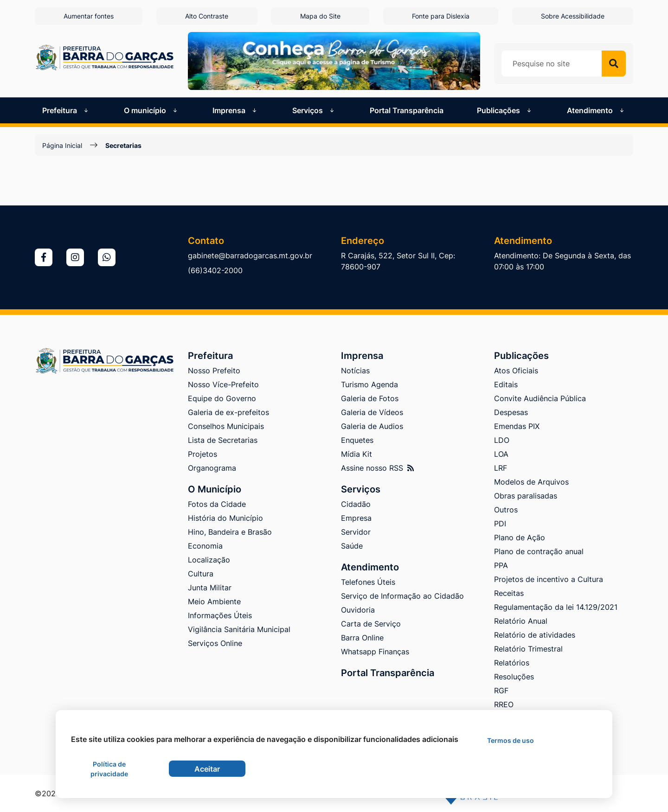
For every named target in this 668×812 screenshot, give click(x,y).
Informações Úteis (220, 615)
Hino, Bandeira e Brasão (230, 532)
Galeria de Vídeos (372, 412)
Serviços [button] (314, 110)
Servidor (356, 532)
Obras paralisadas (526, 496)
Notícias (355, 371)
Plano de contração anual (539, 551)
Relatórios (512, 663)
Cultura (201, 574)
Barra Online (362, 638)
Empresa (356, 518)
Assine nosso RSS (377, 468)
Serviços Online (215, 643)
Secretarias (123, 145)
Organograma (212, 468)
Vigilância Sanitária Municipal (239, 629)
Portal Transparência (407, 110)
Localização (209, 560)
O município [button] (151, 110)
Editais (506, 384)
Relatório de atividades (535, 635)
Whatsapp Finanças (375, 652)
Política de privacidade (109, 769)
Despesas (511, 412)
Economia (205, 546)
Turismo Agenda (369, 384)
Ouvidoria (358, 610)
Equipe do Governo (222, 398)
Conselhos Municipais (226, 426)
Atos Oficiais (516, 371)
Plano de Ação (520, 537)
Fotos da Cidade (217, 504)
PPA (501, 565)
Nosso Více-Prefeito (223, 384)
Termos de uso (511, 740)
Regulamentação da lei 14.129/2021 (556, 607)
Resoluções (514, 677)
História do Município (225, 518)
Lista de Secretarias (223, 440)
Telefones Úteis (368, 582)
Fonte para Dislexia (441, 16)
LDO (502, 440)
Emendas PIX (517, 426)
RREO (504, 704)
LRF (501, 468)
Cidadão (356, 504)
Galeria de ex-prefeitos (228, 412)
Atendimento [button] (596, 110)
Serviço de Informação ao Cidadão (402, 596)
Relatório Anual (521, 621)
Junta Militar (210, 588)
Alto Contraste (207, 16)
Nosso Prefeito (214, 371)
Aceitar (207, 769)
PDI (500, 524)
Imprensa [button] (235, 110)
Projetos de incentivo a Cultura (549, 579)
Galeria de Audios (372, 426)
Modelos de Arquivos (531, 482)
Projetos (202, 454)
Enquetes (357, 440)
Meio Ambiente (214, 601)
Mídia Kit (356, 454)
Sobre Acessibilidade (573, 16)
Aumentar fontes (89, 16)
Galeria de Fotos (370, 398)
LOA (501, 454)
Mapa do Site (320, 16)
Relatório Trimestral (528, 649)
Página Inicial (62, 145)
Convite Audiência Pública (540, 398)
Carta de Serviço (371, 624)
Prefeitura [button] (66, 110)
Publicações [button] (505, 110)
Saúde (352, 546)
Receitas (509, 593)
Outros (506, 510)
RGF (501, 691)
